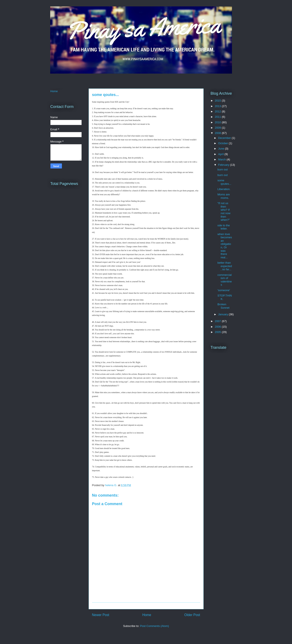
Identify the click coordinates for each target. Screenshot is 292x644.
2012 (218, 111)
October (223, 143)
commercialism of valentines (225, 280)
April (221, 154)
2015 (218, 101)
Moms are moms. (224, 196)
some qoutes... (224, 182)
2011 (218, 117)
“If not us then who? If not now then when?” (224, 212)
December (225, 138)
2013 (218, 106)
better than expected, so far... (225, 266)
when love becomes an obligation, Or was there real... (225, 246)
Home (147, 615)
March (222, 159)
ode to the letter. (224, 227)
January (223, 314)
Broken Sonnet (223, 306)
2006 (218, 327)
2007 (218, 321)
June (222, 149)
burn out (223, 169)
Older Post (192, 615)
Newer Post (101, 615)
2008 (218, 133)
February (224, 165)
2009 (218, 128)
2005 (218, 332)
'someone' (224, 290)
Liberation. (224, 189)
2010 (218, 122)
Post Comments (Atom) (155, 626)
